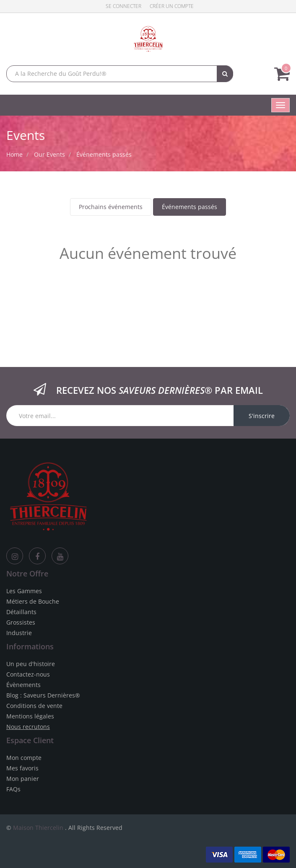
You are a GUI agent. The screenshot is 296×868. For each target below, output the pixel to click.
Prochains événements (111, 207)
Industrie (19, 633)
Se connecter (123, 6)
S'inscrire (262, 416)
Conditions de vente (34, 706)
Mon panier (23, 779)
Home (14, 154)
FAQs (13, 789)
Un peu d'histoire (31, 664)
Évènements (23, 685)
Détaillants (21, 612)
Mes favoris (22, 768)
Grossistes (21, 622)
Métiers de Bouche (33, 601)
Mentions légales (30, 716)
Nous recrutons (28, 727)
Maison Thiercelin (38, 828)
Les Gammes (24, 591)
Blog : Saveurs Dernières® (43, 695)
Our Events (49, 154)
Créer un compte (172, 6)
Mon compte (24, 758)
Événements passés (190, 207)
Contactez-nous (28, 674)
